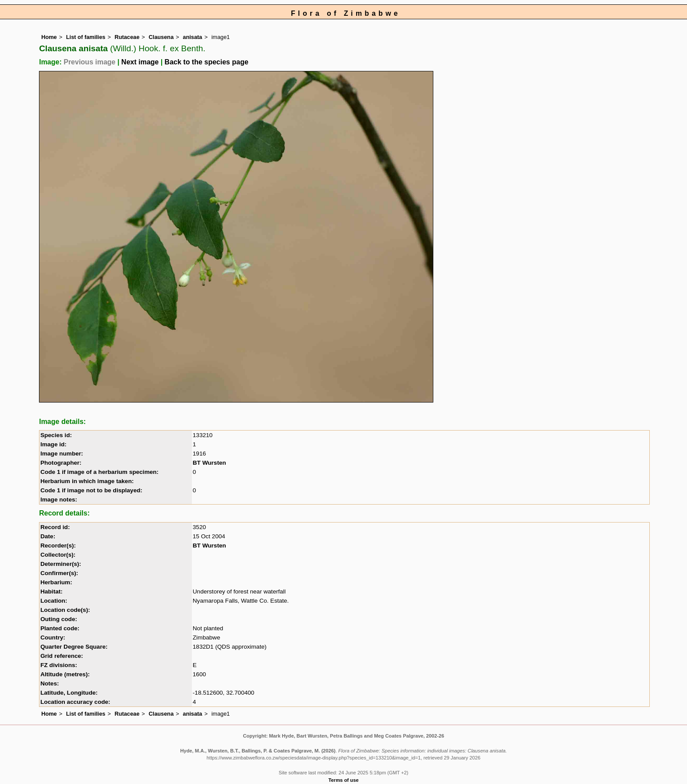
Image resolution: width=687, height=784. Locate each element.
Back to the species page (207, 62)
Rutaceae (127, 37)
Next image (140, 62)
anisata (192, 37)
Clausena (161, 37)
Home (49, 37)
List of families (86, 37)
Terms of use (344, 780)
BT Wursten (209, 463)
